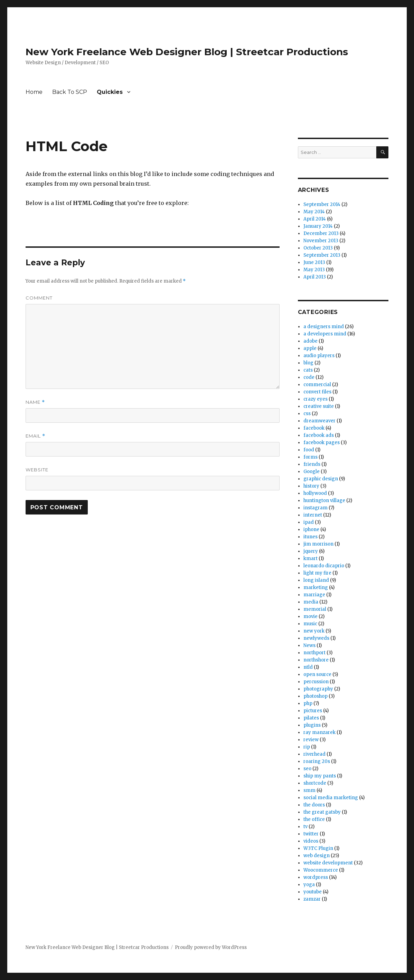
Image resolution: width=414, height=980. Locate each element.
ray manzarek (319, 732)
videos (311, 841)
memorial (315, 609)
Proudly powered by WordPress (211, 947)
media (311, 602)
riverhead (314, 754)
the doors (314, 805)
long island (316, 580)
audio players (319, 356)
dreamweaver (319, 421)
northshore (316, 660)
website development (328, 863)
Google (312, 472)
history (311, 486)
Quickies (110, 92)
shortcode (315, 783)
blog (308, 363)
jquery (311, 551)
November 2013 (321, 241)
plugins (312, 725)
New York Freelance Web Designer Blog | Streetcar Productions (187, 52)
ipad (309, 522)
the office (314, 819)
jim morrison (318, 544)
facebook (314, 428)
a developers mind (325, 334)
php (308, 703)
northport (314, 653)
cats (308, 370)
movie (310, 616)
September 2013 (322, 255)
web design (317, 856)
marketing (316, 587)
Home (34, 92)
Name (35, 402)
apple (310, 348)
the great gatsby (322, 812)
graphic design (321, 479)
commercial (317, 385)
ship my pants (320, 776)
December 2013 (321, 233)
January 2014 (318, 226)
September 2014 (322, 204)
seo (307, 769)
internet (313, 515)
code (309, 377)
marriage (314, 595)
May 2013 (314, 270)
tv (305, 827)
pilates (311, 718)
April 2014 (315, 219)
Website (37, 470)
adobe (310, 341)
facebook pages (322, 443)
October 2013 (318, 248)
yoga (309, 885)
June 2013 (314, 262)
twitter (311, 834)
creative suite (319, 406)
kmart (310, 558)
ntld (308, 667)
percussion (316, 682)
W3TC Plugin (318, 848)
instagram (316, 508)
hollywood (315, 493)
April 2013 (315, 277)
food (309, 450)
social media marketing (331, 798)
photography (318, 689)
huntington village (324, 501)
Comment (39, 298)
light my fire (317, 573)
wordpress (316, 877)
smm (309, 790)
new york (314, 631)
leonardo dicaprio (324, 566)
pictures (313, 711)
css (307, 414)
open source (317, 674)
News (309, 645)
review (311, 740)
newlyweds (316, 638)
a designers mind (324, 327)
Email (35, 436)
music (310, 624)
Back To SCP (70, 92)
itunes (310, 537)
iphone (311, 530)
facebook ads (319, 435)
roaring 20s (317, 761)
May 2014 (314, 212)
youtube (313, 892)
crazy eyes (316, 399)
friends (312, 464)
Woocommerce (321, 870)
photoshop (316, 696)
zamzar (312, 899)
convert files (317, 392)
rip (307, 747)
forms (310, 457)
